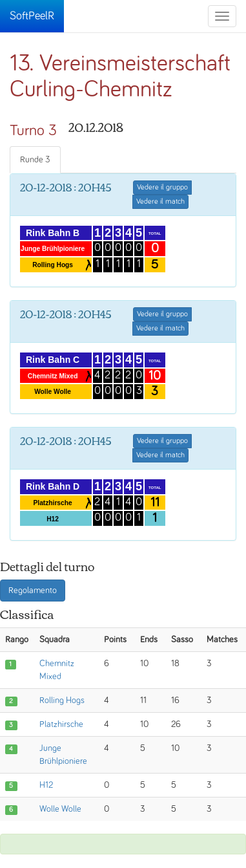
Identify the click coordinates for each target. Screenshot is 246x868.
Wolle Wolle (60, 809)
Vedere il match (160, 202)
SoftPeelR (32, 16)
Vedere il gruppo (162, 188)
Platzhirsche (61, 724)
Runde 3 (35, 160)
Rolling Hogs (62, 700)
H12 (46, 785)
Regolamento (33, 591)
